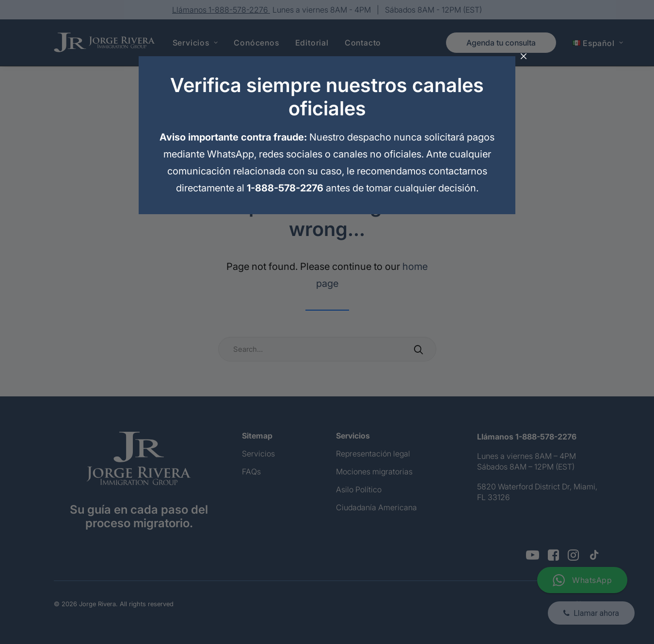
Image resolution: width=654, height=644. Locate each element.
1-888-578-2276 (285, 188)
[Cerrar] (524, 57)
